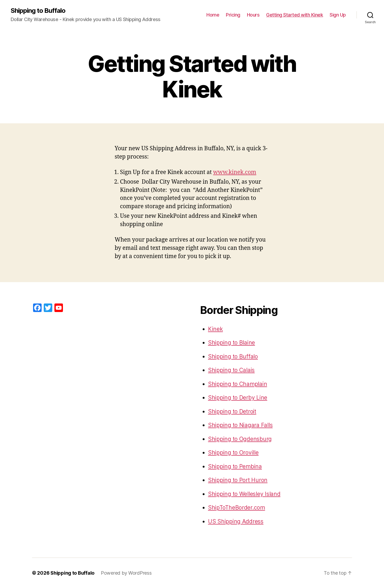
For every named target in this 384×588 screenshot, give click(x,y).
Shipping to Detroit (232, 411)
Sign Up (338, 15)
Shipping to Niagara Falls (240, 425)
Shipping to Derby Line (238, 398)
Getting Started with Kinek (295, 15)
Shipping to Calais (231, 370)
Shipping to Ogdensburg (240, 439)
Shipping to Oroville (233, 453)
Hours (253, 15)
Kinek (215, 329)
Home (213, 15)
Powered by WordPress (126, 573)
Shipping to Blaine (231, 343)
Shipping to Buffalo (38, 11)
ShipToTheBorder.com (237, 508)
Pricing (233, 15)
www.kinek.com (235, 172)
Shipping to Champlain (237, 384)
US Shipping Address (236, 521)
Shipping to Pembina (235, 466)
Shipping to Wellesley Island (244, 494)
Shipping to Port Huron (238, 480)
